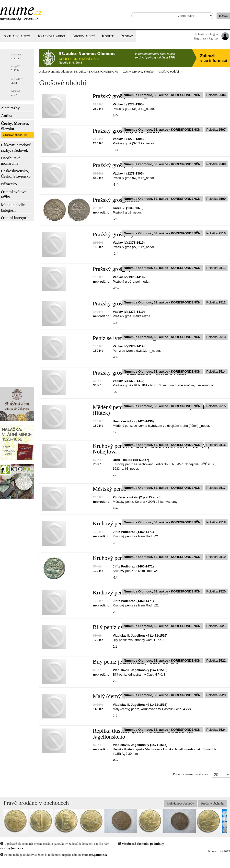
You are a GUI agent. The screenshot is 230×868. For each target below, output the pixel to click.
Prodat (127, 36)
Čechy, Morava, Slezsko (15, 126)
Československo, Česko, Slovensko (16, 174)
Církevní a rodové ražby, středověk (16, 148)
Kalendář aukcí (51, 36)
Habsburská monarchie (11, 161)
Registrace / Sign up (206, 38)
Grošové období (16, 135)
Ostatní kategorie (15, 218)
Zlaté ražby (10, 108)
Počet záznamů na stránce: (191, 774)
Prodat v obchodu (212, 803)
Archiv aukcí (83, 36)
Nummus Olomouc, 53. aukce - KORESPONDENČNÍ (83, 71)
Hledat (223, 16)
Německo (9, 184)
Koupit (108, 36)
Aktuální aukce (17, 36)
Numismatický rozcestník (19, 18)
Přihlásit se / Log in (206, 34)
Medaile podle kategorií (13, 208)
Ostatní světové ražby (14, 195)
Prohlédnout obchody (180, 803)
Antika (7, 116)
